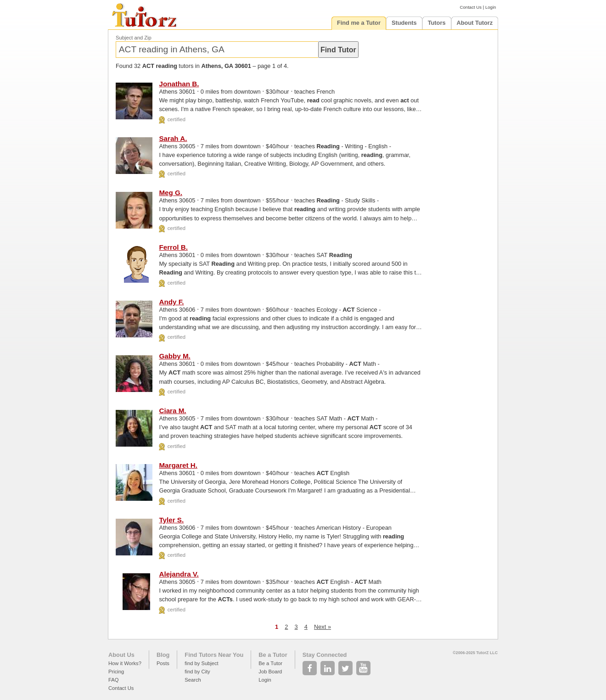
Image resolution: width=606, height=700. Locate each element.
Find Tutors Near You (214, 655)
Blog (163, 655)
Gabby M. (174, 356)
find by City (197, 672)
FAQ (113, 680)
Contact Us (471, 7)
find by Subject (201, 663)
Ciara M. (172, 411)
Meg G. (171, 193)
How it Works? (125, 663)
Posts (163, 663)
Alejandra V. (179, 574)
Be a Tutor (273, 655)
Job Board (270, 672)
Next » (323, 627)
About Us (121, 655)
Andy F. (171, 302)
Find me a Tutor (359, 23)
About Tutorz (475, 23)
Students (404, 23)
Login (491, 7)
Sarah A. (173, 138)
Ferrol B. (173, 247)
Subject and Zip (134, 38)
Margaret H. (178, 465)
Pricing (116, 672)
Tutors (437, 23)
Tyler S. (171, 520)
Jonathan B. (179, 84)
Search (193, 680)
